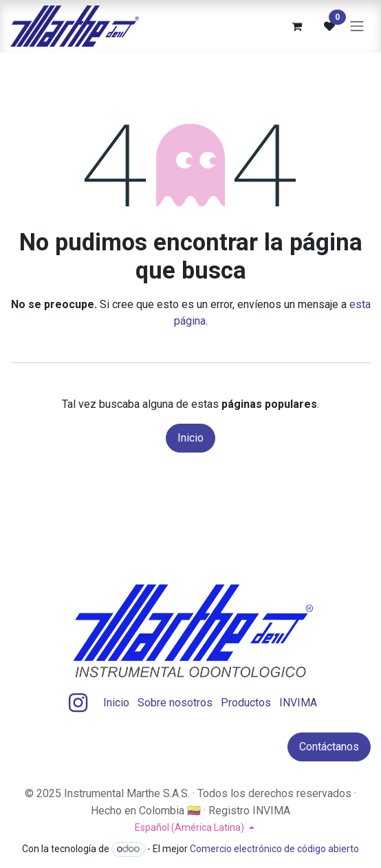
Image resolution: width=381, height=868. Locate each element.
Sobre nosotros (175, 703)
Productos (246, 703)
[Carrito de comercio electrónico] (296, 26)
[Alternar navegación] (357, 26)
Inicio (190, 438)
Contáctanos (329, 747)
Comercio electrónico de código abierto (274, 849)
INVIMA (298, 703)
